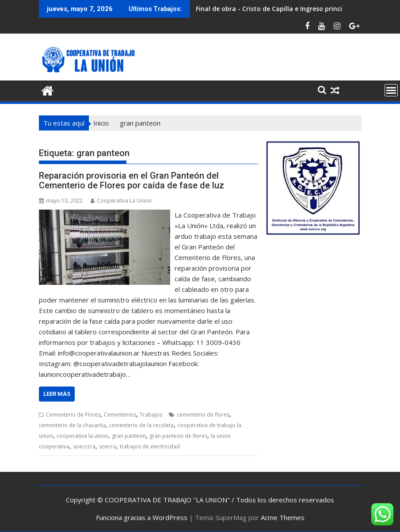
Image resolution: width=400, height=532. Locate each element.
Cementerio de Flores (73, 415)
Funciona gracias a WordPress (142, 517)
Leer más (57, 394)
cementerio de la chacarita (72, 425)
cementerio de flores (203, 415)
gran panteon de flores (178, 436)
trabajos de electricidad (150, 446)
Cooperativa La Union (121, 201)
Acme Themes (283, 517)
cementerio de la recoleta (141, 425)
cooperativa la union (82, 436)
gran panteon (129, 436)
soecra (108, 446)
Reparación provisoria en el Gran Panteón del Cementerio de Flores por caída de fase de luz (131, 180)
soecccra (84, 446)
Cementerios (120, 415)
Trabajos (151, 415)
